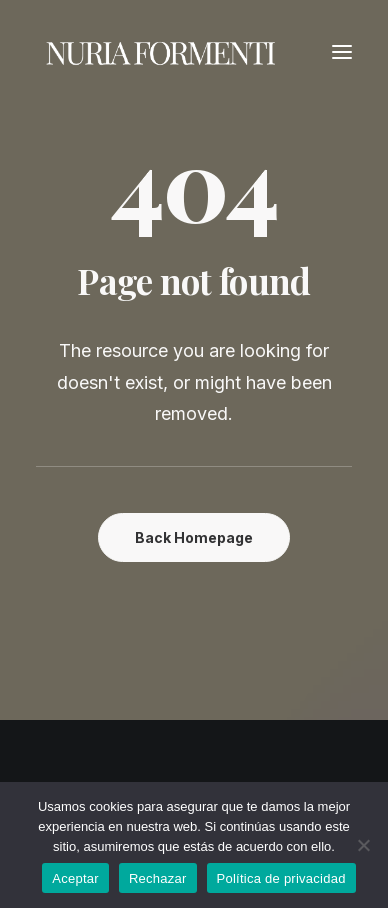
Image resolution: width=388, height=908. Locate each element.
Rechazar (158, 878)
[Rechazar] (363, 845)
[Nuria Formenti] (160, 52)
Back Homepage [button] (194, 537)
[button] (342, 52)
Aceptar (75, 878)
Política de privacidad (281, 878)
